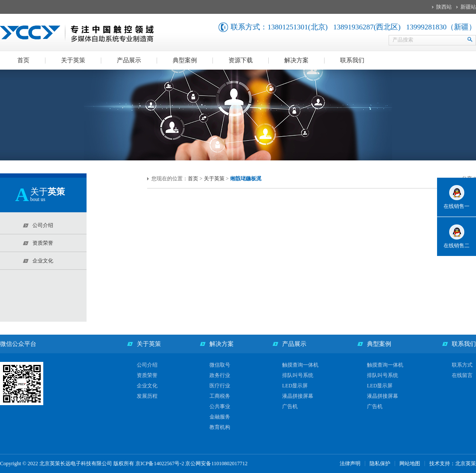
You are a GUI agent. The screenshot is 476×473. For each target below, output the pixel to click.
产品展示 (129, 60)
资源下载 (241, 60)
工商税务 (220, 396)
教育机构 (220, 427)
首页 (23, 60)
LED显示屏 (295, 386)
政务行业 (220, 375)
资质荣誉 (147, 375)
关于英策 (73, 60)
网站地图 (410, 463)
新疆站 (468, 7)
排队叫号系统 (298, 375)
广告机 (290, 406)
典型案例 (185, 60)
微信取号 (220, 365)
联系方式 (462, 365)
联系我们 (352, 60)
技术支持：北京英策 (453, 463)
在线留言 (462, 375)
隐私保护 (380, 463)
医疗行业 (220, 386)
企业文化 (147, 386)
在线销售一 (457, 206)
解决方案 (296, 60)
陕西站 (444, 7)
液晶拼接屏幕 (298, 396)
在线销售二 (457, 246)
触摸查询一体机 (300, 365)
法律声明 (350, 463)
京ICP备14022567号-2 (160, 463)
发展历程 (147, 396)
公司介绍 (147, 365)
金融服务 (220, 417)
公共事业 (220, 406)
